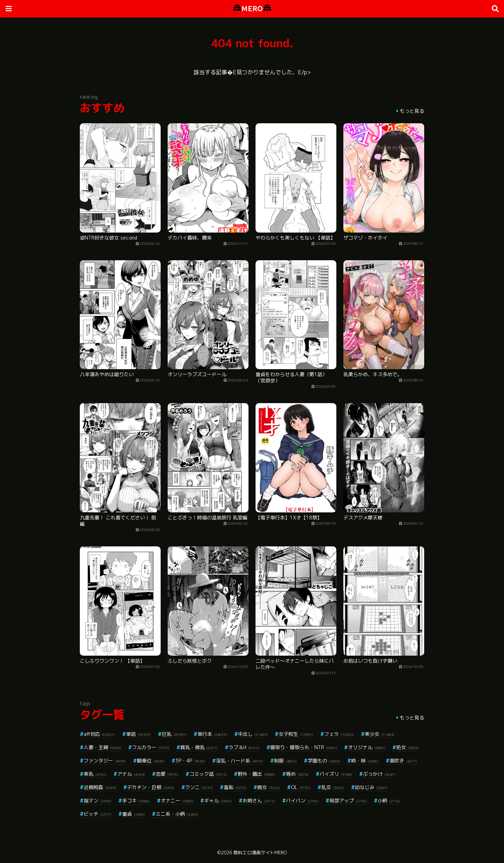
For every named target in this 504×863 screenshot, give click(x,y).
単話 (138, 734)
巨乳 (174, 734)
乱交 (333, 787)
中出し (253, 734)
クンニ (199, 787)
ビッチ (97, 814)
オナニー (177, 800)
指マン (97, 800)
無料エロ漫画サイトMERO (260, 852)
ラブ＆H (244, 747)
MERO (252, 9)
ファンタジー (105, 761)
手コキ (136, 800)
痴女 (269, 787)
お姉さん (259, 800)
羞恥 (235, 787)
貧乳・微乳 (199, 747)
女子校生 (296, 734)
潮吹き (403, 761)
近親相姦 (100, 787)
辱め (297, 774)
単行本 (212, 734)
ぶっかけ (379, 774)
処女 (408, 747)
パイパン (302, 800)
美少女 (380, 734)
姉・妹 (365, 761)
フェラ (339, 734)
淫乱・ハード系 (240, 761)
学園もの (324, 761)
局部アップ (348, 800)
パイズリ (336, 774)
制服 (285, 761)
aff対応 (99, 734)
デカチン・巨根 (151, 787)
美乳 (95, 774)
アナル (131, 774)
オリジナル (367, 747)
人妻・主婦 (102, 747)
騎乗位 (151, 761)
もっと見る (412, 111)
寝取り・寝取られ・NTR (304, 747)
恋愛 (167, 774)
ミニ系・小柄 (177, 814)
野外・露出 (256, 774)
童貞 (134, 814)
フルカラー (151, 747)
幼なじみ (371, 787)
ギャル (218, 800)
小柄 (389, 800)
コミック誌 (208, 774)
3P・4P (190, 761)
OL (301, 787)
